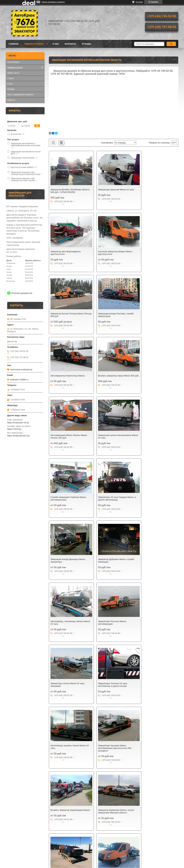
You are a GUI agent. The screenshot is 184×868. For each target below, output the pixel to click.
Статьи (10, 78)
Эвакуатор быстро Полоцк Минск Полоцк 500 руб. (111, 253)
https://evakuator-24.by (18, 423)
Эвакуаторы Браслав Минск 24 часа (112, 190)
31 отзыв (139, 2)
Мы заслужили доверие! (19, 752)
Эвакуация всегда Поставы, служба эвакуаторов (156, 253)
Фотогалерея (13, 62)
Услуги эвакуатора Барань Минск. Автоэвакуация (155, 628)
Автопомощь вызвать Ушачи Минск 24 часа (68, 563)
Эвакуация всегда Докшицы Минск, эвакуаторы (68, 439)
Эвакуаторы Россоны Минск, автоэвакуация (65, 501)
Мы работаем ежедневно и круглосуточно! (20, 757)
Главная (14, 44)
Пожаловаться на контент (100, 865)
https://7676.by (14, 429)
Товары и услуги (34, 44)
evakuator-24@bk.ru (19, 380)
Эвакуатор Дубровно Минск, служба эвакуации (112, 439)
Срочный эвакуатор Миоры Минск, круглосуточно (68, 253)
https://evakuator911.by (18, 436)
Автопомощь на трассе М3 (108, 626)
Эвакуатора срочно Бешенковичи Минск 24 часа (67, 377)
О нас (56, 44)
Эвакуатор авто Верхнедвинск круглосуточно (154, 191)
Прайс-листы (13, 73)
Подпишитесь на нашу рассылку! (111, 752)
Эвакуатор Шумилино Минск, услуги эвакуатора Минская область (68, 628)
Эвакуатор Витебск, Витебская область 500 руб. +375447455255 (67, 191)
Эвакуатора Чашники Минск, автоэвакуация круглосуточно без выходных (111, 564)
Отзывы (87, 44)
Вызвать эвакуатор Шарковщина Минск (155, 563)
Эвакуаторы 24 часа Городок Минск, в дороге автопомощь (157, 377)
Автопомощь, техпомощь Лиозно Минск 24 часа (155, 439)
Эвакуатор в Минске (17, 762)
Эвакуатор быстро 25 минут (64, 752)
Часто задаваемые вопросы (20, 95)
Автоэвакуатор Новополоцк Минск (67, 314)
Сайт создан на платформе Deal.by (92, 863)
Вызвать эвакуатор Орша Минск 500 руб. (113, 315)
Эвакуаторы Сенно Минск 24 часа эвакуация (111, 501)
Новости (11, 100)
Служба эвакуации (104, 756)
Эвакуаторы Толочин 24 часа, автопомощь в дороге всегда (153, 501)
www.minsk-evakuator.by (21, 370)
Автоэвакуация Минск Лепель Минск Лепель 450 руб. (157, 315)
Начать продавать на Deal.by (53, 2)
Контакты (70, 44)
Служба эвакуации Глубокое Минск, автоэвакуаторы (112, 377)
